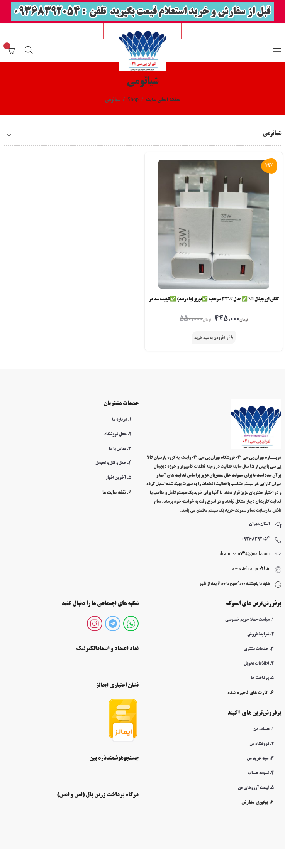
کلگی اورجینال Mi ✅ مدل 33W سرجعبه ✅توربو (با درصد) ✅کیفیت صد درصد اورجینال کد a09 (197, 299)
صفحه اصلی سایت (163, 100)
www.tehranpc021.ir (250, 569)
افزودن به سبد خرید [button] (210, 338)
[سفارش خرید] (10, 135)
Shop (133, 100)
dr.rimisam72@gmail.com (245, 554)
